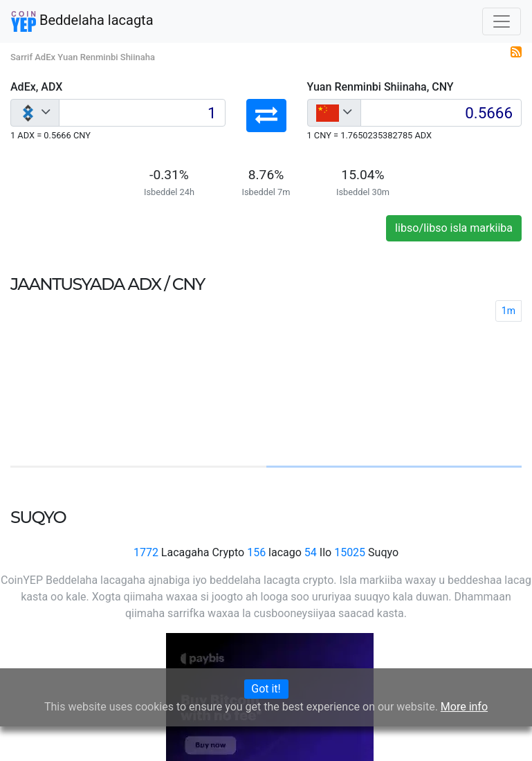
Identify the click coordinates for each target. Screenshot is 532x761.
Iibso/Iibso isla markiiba (454, 228)
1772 (146, 552)
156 (256, 552)
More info (464, 707)
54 (311, 552)
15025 (350, 552)
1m (508, 311)
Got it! (266, 689)
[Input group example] (142, 113)
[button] (266, 116)
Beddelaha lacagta (82, 21)
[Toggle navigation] (502, 21)
